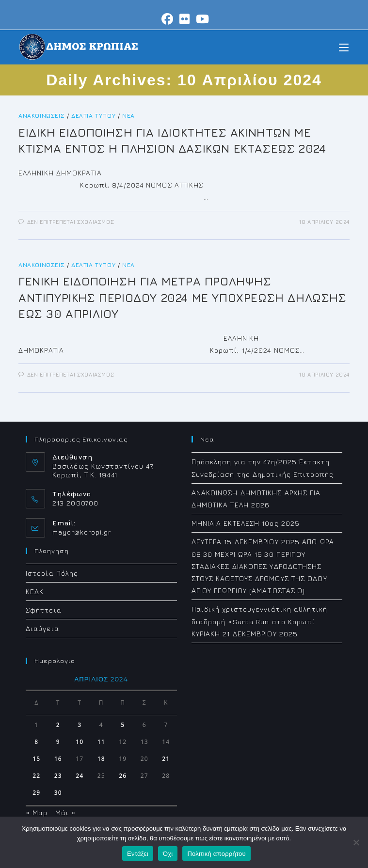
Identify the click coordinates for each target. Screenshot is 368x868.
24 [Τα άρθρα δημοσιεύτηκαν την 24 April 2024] (80, 776)
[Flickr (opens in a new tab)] (185, 19)
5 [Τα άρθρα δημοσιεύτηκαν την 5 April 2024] (123, 725)
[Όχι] (356, 842)
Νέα (128, 116)
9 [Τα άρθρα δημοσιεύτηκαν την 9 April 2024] (58, 742)
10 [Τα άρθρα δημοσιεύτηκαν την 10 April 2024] (80, 742)
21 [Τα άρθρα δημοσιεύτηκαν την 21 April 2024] (166, 759)
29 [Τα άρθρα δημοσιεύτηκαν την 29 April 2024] (36, 793)
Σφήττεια (44, 610)
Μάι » (66, 813)
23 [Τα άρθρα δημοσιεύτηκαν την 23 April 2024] (58, 776)
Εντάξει (138, 854)
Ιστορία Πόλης (52, 573)
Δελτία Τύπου (93, 116)
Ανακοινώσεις (41, 116)
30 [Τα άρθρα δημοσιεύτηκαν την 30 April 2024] (58, 793)
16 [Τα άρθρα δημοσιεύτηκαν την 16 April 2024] (58, 759)
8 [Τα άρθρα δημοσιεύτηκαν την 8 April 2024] (36, 742)
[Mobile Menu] (344, 47)
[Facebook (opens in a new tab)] (168, 19)
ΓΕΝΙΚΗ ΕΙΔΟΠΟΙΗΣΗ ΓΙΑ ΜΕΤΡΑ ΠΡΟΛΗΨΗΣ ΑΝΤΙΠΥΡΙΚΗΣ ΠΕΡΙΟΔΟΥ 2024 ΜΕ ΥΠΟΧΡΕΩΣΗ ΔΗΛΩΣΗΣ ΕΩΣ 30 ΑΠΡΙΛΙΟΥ (183, 297)
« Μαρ (37, 813)
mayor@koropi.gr (82, 532)
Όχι (168, 854)
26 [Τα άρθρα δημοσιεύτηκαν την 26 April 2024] (123, 776)
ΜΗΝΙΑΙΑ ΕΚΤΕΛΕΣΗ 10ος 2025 (246, 523)
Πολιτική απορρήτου (216, 854)
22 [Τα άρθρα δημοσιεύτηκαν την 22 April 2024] (36, 776)
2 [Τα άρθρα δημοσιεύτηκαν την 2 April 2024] (58, 725)
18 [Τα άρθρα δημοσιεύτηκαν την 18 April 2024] (101, 759)
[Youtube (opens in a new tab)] (201, 19)
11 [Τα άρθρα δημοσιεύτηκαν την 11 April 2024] (101, 742)
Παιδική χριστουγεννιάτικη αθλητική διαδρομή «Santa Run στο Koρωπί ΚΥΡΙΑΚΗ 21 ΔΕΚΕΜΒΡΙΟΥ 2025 (259, 621)
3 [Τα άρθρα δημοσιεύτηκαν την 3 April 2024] (80, 725)
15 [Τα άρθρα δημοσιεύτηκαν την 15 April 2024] (36, 759)
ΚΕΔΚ (35, 592)
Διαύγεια (42, 628)
